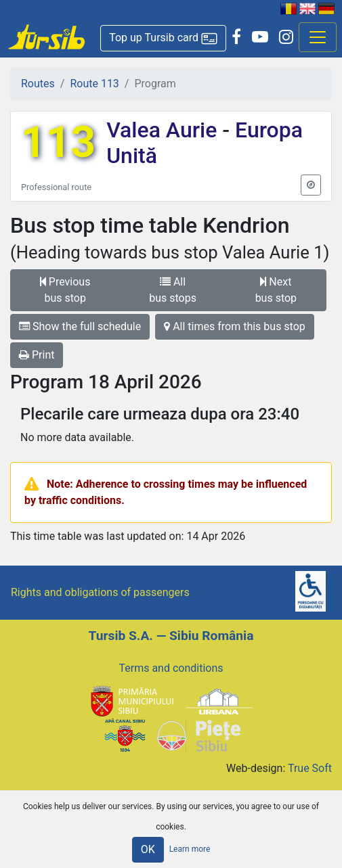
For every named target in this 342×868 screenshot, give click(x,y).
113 (58, 142)
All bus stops (173, 290)
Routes (38, 84)
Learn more (190, 849)
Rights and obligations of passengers (100, 592)
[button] (163, 38)
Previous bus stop (65, 290)
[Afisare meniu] (318, 37)
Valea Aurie (164, 130)
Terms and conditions (171, 668)
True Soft (310, 768)
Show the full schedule (80, 326)
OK (148, 849)
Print (37, 355)
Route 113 (94, 84)
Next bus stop (276, 290)
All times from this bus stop (235, 326)
